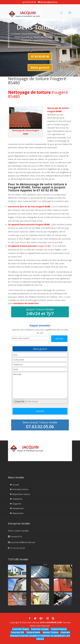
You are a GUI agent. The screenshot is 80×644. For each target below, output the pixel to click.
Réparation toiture (21, 494)
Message (40, 385)
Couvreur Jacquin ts (29, 636)
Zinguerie (17, 504)
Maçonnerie (18, 513)
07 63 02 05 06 (40, 56)
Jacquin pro (60, 636)
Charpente (17, 499)
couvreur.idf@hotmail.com (23, 542)
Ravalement (18, 508)
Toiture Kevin (33, 632)
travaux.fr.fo (16, 536)
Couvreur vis (47, 636)
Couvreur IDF (17, 632)
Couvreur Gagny (21, 629)
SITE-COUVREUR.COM (51, 622)
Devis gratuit (40, 68)
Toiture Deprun (59, 629)
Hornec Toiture (51, 632)
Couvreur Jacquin (40, 629)
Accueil (16, 485)
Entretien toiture (20, 489)
